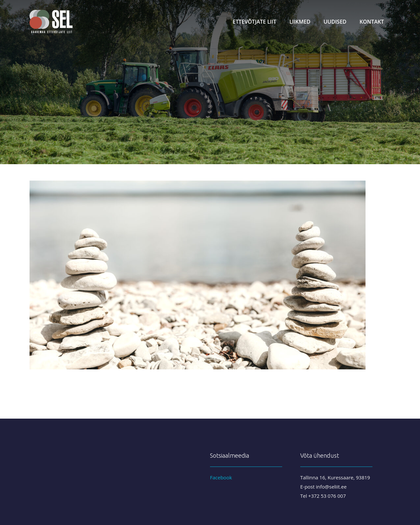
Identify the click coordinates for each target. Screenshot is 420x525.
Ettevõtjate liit (254, 22)
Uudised (335, 22)
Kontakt (372, 22)
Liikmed (300, 22)
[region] (210, 82)
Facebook (221, 477)
